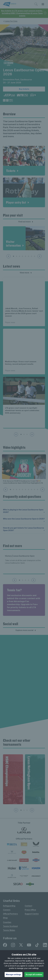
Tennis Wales (9, 930)
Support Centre (32, 914)
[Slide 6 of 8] (28, 256)
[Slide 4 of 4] (28, 580)
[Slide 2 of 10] (13, 490)
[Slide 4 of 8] (22, 256)
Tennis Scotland (10, 926)
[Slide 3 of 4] (25, 580)
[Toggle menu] (43, 4)
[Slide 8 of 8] (34, 256)
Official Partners (10, 914)
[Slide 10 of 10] (37, 490)
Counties (7, 922)
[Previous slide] (8, 256)
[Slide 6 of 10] (25, 490)
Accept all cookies (34, 974)
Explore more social (26, 630)
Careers (7, 910)
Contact (28, 906)
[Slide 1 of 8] (13, 256)
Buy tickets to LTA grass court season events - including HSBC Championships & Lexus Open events (22, 13)
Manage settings (13, 974)
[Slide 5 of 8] (25, 256)
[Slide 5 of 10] (22, 490)
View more (26, 273)
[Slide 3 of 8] (19, 256)
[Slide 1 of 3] (21, 434)
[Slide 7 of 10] (28, 490)
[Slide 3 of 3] (27, 434)
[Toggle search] (36, 4)
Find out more (26, 222)
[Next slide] (39, 256)
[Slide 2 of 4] (22, 580)
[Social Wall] (24, 685)
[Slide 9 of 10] (34, 490)
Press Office (30, 910)
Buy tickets (24, 89)
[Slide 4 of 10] (19, 490)
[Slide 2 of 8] (16, 256)
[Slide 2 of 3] (24, 434)
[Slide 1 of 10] (10, 490)
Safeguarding (9, 906)
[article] (24, 161)
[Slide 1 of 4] (19, 580)
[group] (13, 779)
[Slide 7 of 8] (31, 256)
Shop (5, 918)
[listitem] (5, 945)
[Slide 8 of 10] (31, 490)
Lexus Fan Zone (10, 21)
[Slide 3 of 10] (16, 490)
